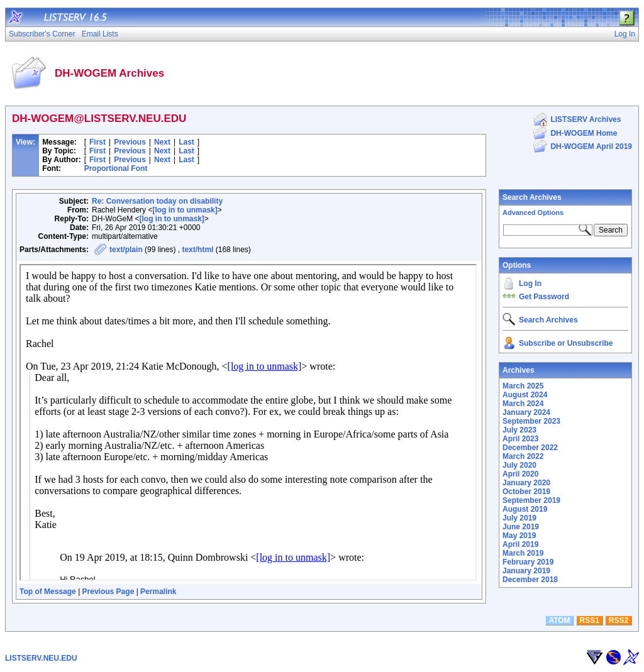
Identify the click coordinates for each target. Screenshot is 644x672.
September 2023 (531, 421)
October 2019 (526, 492)
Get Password (544, 297)
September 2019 (531, 500)
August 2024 (525, 395)
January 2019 (526, 571)
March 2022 (523, 456)
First (97, 142)
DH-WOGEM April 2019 (591, 146)
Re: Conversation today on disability (157, 201)
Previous (130, 142)
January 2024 (526, 412)
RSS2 (619, 620)
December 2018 (530, 580)
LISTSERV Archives (586, 119)
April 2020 (520, 474)
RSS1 (590, 620)
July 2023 (519, 430)
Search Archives (532, 197)
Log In (530, 284)
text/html (197, 250)
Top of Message (48, 592)
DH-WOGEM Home (584, 133)
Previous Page (108, 592)
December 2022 (530, 448)
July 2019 (519, 518)
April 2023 (520, 439)
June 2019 (521, 527)
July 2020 (519, 465)
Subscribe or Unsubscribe (566, 343)
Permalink (158, 592)
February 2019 (528, 562)
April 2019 (520, 544)
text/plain (126, 250)
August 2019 (525, 509)
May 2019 (519, 536)
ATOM (559, 620)
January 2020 (526, 483)
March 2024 (523, 404)
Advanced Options (533, 212)
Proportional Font (116, 168)
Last (186, 142)
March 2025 (523, 386)
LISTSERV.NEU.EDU (41, 658)
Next (162, 142)
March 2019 (523, 553)
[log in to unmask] (185, 210)
